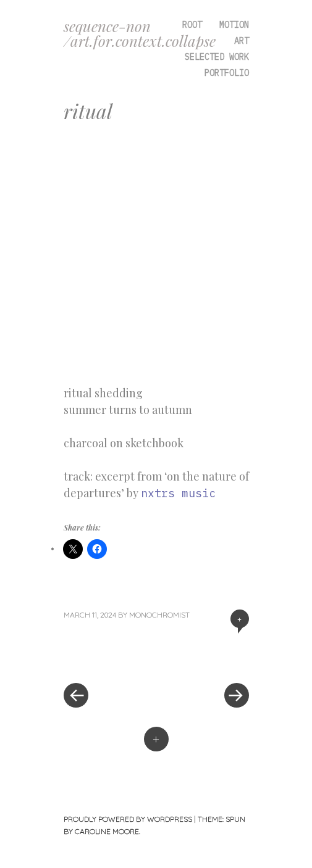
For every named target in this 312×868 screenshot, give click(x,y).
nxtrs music (178, 493)
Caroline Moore (107, 831)
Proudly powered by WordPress (128, 819)
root (192, 25)
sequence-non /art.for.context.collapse (140, 33)
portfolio (227, 73)
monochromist (159, 615)
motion (234, 25)
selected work (217, 57)
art (242, 41)
